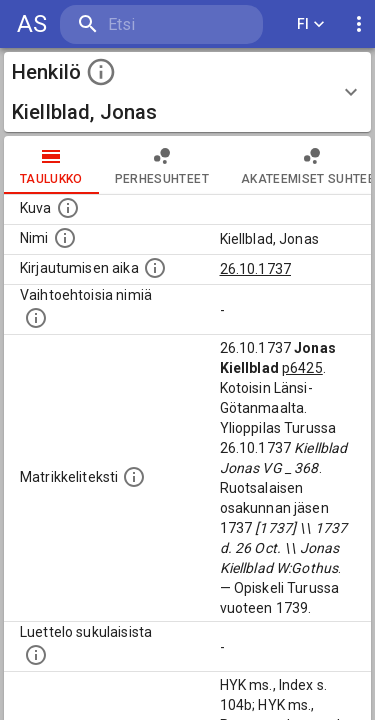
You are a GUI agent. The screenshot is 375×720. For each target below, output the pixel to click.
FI (311, 24)
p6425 (302, 368)
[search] (161, 24)
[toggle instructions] (101, 72)
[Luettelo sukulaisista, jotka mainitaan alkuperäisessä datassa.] (36, 655)
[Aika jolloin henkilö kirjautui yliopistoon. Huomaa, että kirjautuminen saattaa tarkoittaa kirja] (155, 268)
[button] (187, 92)
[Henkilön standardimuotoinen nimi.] (65, 238)
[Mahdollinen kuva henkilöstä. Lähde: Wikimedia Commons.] (68, 208)
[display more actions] (359, 24)
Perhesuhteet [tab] (162, 165)
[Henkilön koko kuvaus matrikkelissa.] (134, 477)
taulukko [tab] (51, 165)
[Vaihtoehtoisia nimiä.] (36, 318)
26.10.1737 (256, 269)
